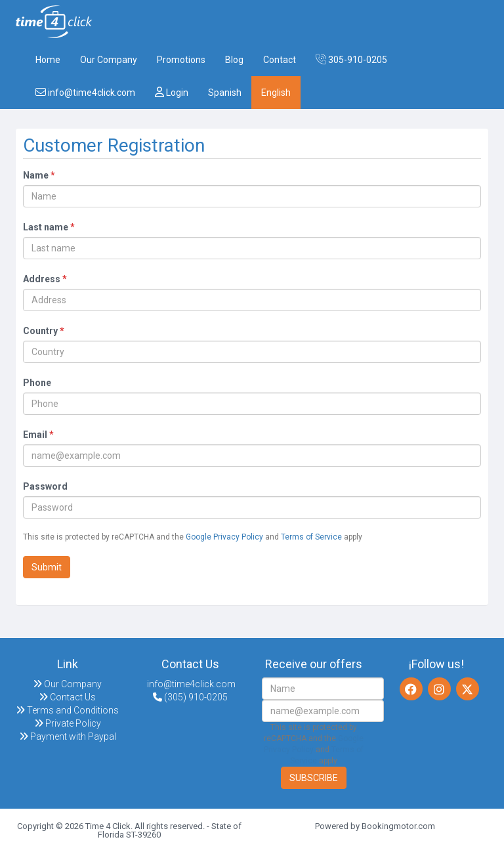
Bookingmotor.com (398, 826)
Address (45, 279)
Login (172, 92)
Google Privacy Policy (224, 537)
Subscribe (314, 778)
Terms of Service (311, 537)
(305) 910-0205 (190, 697)
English (276, 93)
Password (45, 486)
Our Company (109, 60)
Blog (234, 60)
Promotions (181, 60)
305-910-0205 (351, 59)
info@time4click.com (85, 92)
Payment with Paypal (68, 736)
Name (39, 175)
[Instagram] (439, 689)
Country (44, 331)
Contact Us (67, 697)
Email (38, 435)
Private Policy (68, 723)
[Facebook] (411, 689)
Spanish (225, 93)
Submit (47, 567)
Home (48, 60)
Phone (37, 383)
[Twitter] (468, 689)
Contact (280, 60)
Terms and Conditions (67, 710)
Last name (49, 227)
